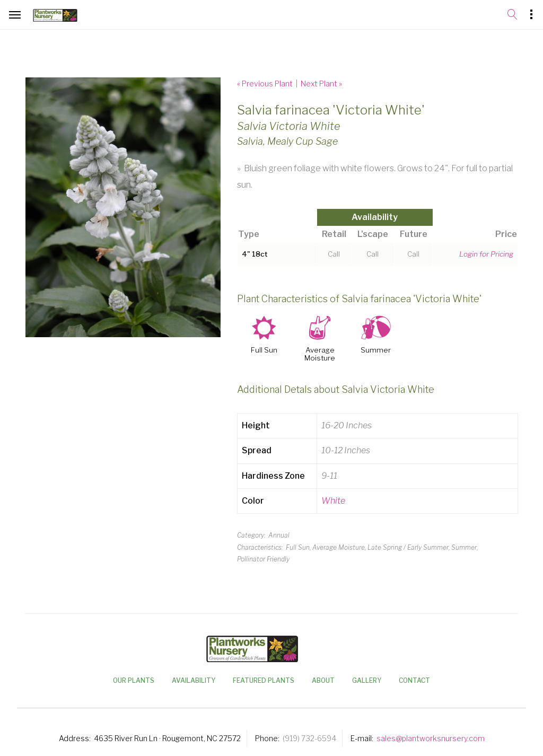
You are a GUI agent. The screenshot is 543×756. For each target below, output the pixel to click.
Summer (376, 350)
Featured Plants (264, 680)
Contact (414, 680)
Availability (194, 680)
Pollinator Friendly (263, 559)
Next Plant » (321, 83)
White (333, 501)
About (323, 680)
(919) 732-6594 (309, 738)
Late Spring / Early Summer (408, 547)
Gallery (367, 680)
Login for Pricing (486, 254)
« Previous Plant (265, 83)
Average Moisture (320, 354)
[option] (123, 207)
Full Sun (264, 350)
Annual (279, 535)
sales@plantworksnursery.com (431, 738)
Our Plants (134, 680)
